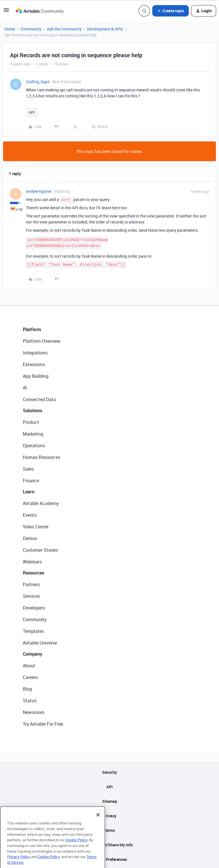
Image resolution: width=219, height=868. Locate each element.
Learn (29, 492)
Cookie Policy (76, 848)
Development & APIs (105, 29)
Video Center (36, 527)
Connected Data (39, 399)
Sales (28, 469)
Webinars (32, 562)
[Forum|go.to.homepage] (40, 11)
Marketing (33, 434)
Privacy (110, 816)
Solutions (33, 411)
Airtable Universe (40, 643)
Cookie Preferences (110, 859)
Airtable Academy (41, 503)
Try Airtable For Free (43, 724)
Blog (27, 689)
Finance (31, 481)
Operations (34, 446)
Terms (109, 830)
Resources (34, 573)
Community (31, 29)
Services (31, 596)
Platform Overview (41, 341)
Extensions (34, 364)
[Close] (98, 822)
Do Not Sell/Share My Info (110, 845)
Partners (31, 584)
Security (109, 772)
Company (33, 654)
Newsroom (34, 712)
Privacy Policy (19, 864)
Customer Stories (40, 550)
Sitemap (110, 801)
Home (10, 29)
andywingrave (39, 191)
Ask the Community (64, 29)
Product (31, 422)
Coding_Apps (38, 82)
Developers (34, 608)
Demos (30, 538)
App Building (36, 376)
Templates (33, 631)
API (32, 112)
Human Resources (41, 457)
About (29, 666)
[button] (6, 12)
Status (30, 701)
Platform (32, 329)
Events (30, 515)
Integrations (35, 353)
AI (25, 388)
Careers (30, 677)
